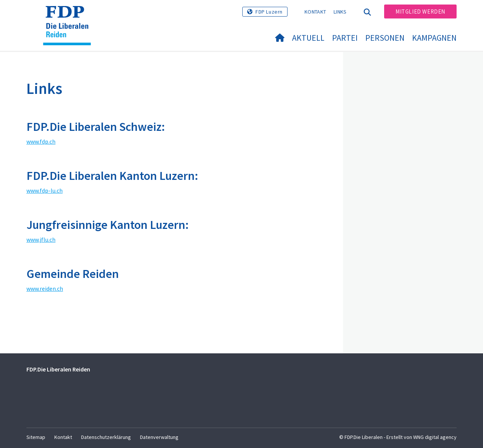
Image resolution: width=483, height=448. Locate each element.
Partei (345, 38)
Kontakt (315, 12)
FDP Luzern (269, 12)
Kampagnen (434, 38)
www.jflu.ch (41, 239)
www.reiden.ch (45, 288)
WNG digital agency (435, 437)
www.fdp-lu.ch (45, 190)
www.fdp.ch (41, 141)
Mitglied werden (420, 12)
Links (340, 12)
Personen (385, 38)
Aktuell (308, 38)
